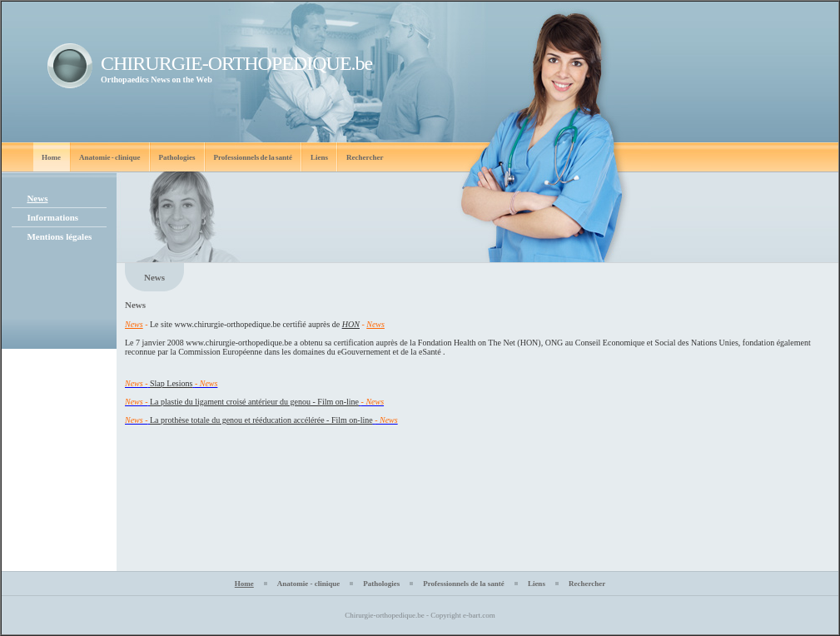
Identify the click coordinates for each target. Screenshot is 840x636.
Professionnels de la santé (253, 157)
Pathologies (177, 157)
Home (51, 157)
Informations (52, 217)
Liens (319, 157)
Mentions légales (59, 236)
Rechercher (365, 157)
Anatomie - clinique (110, 157)
